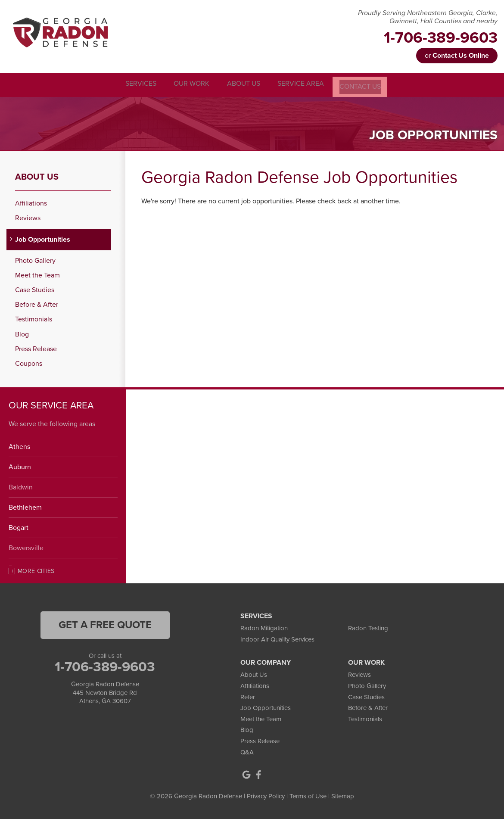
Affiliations (31, 203)
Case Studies (35, 289)
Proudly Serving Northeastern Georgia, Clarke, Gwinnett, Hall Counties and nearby (428, 17)
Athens (19, 446)
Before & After (37, 304)
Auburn (20, 466)
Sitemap (343, 795)
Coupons (29, 363)
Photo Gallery (35, 260)
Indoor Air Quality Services (277, 638)
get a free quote (105, 624)
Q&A (247, 751)
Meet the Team (37, 275)
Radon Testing (368, 627)
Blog (22, 333)
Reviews (28, 217)
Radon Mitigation (264, 627)
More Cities (36, 570)
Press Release (36, 348)
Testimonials (34, 319)
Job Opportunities (43, 238)
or (457, 56)
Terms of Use (308, 795)
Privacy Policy (266, 795)
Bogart (19, 527)
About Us (37, 176)
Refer (248, 696)
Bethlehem (25, 507)
